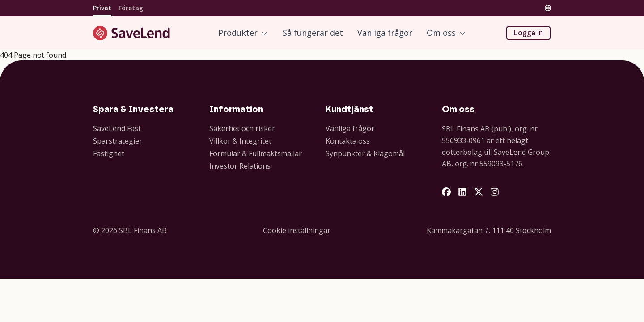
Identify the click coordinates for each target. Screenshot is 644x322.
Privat (102, 8)
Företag (131, 8)
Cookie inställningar (297, 230)
